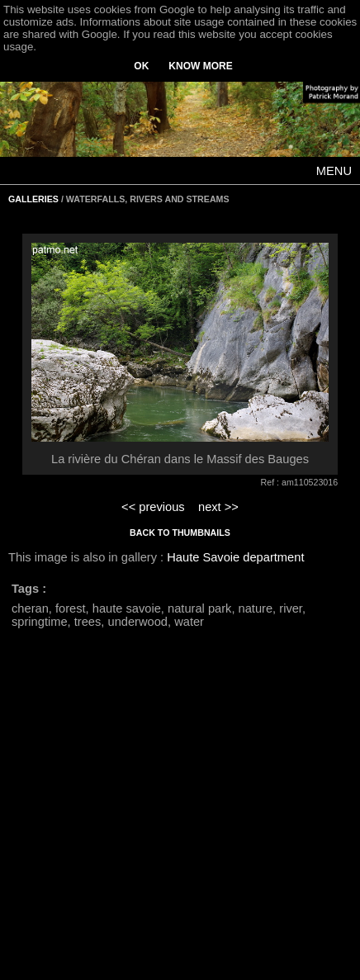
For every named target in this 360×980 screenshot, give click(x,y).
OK (141, 66)
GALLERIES (33, 199)
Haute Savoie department (235, 557)
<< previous (153, 507)
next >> (218, 507)
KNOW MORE (200, 66)
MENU (334, 171)
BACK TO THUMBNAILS (180, 533)
